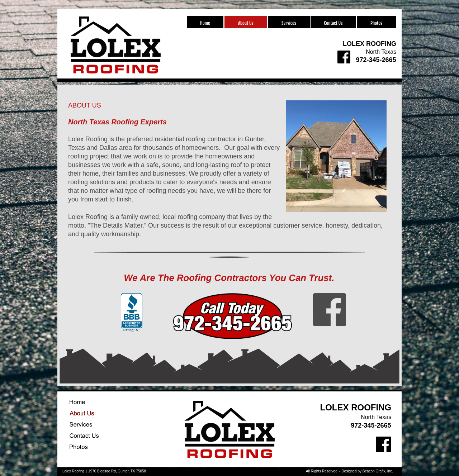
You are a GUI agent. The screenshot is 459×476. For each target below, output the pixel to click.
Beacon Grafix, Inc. (378, 471)
